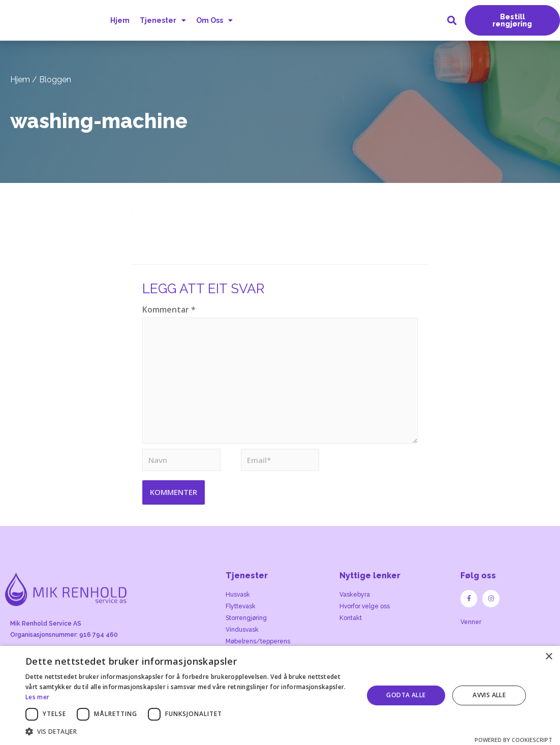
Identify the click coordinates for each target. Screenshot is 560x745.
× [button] (549, 657)
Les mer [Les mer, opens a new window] (37, 697)
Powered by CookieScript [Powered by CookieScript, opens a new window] (514, 740)
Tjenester (161, 20)
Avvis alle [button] (489, 695)
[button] (512, 20)
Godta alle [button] (406, 695)
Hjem (119, 20)
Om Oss (213, 20)
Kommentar (169, 309)
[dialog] (280, 695)
